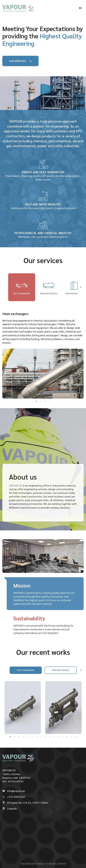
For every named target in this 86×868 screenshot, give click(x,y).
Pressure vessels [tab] (49, 287)
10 (50, 737)
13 (63, 737)
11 (54, 737)
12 (58, 737)
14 (67, 737)
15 (72, 737)
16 (76, 737)
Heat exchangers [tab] (22, 287)
